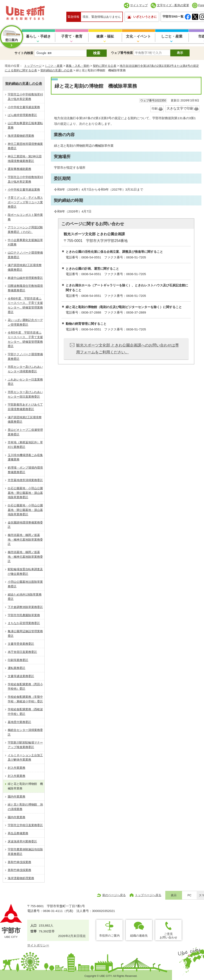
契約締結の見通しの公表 (56, 70)
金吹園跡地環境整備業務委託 (25, 525)
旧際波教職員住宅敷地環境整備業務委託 (25, 288)
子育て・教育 (72, 36)
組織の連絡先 (139, 936)
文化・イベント (138, 36)
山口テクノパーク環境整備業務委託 (25, 255)
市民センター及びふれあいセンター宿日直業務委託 (25, 394)
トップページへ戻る (148, 895)
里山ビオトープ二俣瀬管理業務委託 (25, 432)
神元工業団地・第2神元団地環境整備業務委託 (25, 159)
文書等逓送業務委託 (21, 676)
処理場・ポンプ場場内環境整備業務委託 (25, 470)
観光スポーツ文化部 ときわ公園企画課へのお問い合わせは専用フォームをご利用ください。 (128, 349)
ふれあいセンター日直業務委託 (25, 382)
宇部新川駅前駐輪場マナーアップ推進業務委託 (25, 745)
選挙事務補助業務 (19, 169)
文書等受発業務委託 (21, 644)
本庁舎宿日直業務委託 (22, 652)
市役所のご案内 (109, 936)
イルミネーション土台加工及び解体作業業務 (25, 757)
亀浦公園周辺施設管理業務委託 (25, 634)
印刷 (155, 109)
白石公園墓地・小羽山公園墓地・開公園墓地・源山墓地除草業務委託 (25, 493)
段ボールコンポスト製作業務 (25, 217)
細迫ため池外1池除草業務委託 (25, 597)
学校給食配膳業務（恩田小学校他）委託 (25, 687)
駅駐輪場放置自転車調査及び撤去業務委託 (25, 572)
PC (189, 895)
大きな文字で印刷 (180, 108)
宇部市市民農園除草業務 (24, 615)
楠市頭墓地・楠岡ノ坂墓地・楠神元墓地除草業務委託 (25, 539)
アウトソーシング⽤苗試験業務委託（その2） (25, 230)
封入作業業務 (17, 768)
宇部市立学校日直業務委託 (25, 825)
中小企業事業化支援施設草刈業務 (25, 242)
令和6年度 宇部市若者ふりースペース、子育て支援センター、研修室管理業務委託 (25, 305)
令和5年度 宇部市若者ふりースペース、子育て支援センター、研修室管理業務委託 (25, 339)
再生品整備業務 (18, 833)
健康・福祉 (105, 36)
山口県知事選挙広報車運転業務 (25, 125)
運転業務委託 (17, 668)
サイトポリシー (38, 945)
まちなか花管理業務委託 (24, 623)
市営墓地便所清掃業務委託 (25, 480)
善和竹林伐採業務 (19, 862)
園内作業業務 (17, 797)
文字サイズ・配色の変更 (173, 5)
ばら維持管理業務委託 (22, 115)
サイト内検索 (24, 53)
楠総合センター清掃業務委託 (25, 732)
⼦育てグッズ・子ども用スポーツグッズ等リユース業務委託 (25, 202)
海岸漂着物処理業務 (21, 136)
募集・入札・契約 (78, 66)
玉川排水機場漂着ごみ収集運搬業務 (25, 457)
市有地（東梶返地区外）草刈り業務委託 (25, 445)
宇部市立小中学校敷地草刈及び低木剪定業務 (25, 97)
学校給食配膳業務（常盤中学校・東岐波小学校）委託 (25, 699)
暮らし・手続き (38, 36)
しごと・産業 (172, 36)
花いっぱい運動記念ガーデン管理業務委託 (25, 322)
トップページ (33, 66)
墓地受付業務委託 (19, 722)
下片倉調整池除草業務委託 (25, 607)
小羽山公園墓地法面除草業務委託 (25, 584)
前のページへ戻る (114, 895)
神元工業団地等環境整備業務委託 (25, 146)
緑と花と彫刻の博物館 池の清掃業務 (25, 807)
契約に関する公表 (105, 66)
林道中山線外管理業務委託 (25, 278)
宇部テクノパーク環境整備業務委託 (25, 357)
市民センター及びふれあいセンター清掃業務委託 (25, 369)
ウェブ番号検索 (122, 53)
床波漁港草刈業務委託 (22, 841)
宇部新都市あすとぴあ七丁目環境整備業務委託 (25, 407)
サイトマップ (139, 5)
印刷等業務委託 (18, 660)
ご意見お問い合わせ (168, 936)
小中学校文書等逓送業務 (24, 107)
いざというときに (145, 17)
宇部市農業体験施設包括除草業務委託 (25, 852)
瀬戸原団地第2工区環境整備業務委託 (25, 267)
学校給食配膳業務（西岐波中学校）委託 (25, 712)
